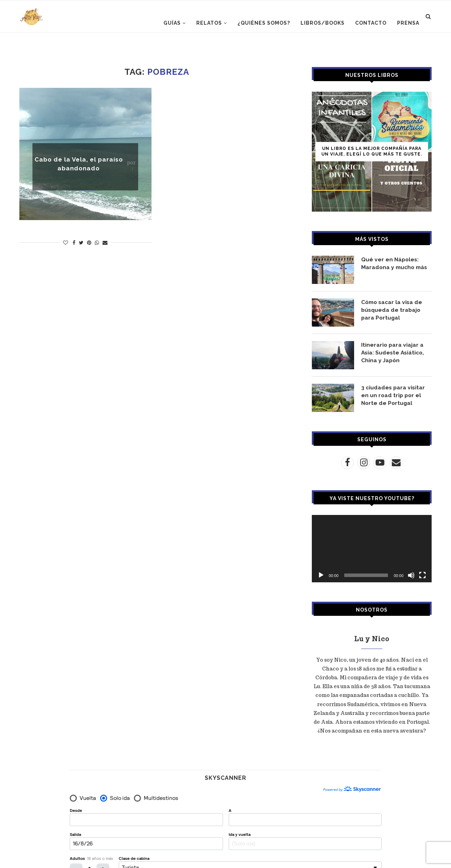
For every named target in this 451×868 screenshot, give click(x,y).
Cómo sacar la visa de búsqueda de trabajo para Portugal (393, 310)
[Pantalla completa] (422, 575)
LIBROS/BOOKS (323, 23)
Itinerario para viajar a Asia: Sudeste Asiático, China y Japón (394, 353)
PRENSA (408, 23)
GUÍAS (172, 23)
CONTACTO (371, 23)
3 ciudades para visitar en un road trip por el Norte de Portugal (394, 395)
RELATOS (209, 23)
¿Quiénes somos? (264, 23)
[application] (372, 549)
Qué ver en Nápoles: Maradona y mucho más (396, 263)
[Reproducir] (321, 575)
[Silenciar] (411, 575)
